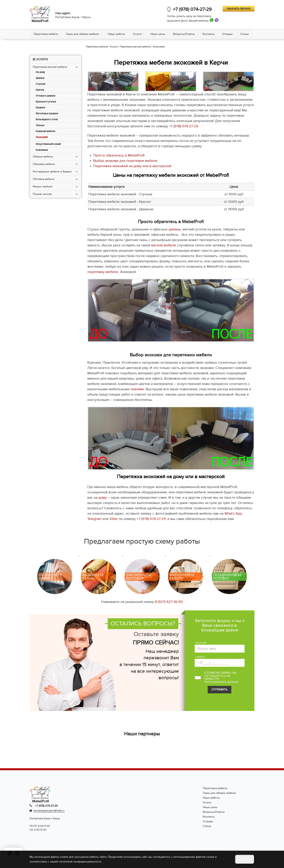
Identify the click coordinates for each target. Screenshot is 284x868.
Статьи (245, 34)
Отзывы (228, 34)
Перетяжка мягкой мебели (50, 67)
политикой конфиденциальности (80, 862)
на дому (100, 498)
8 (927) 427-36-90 (169, 602)
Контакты (209, 34)
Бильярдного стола (47, 120)
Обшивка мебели (44, 164)
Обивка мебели (43, 157)
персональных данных (221, 682)
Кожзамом (42, 150)
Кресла (40, 90)
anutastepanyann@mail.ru (49, 811)
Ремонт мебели (43, 187)
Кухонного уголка (46, 102)
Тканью (40, 125)
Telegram (94, 519)
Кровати (40, 108)
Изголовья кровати (47, 114)
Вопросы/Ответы (184, 34)
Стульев (40, 84)
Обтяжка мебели (44, 179)
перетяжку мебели (103, 272)
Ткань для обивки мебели (83, 34)
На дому (40, 72)
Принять (245, 859)
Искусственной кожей (48, 144)
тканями (137, 389)
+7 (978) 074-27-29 (192, 9)
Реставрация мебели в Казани (52, 172)
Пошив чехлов (42, 194)
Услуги (137, 34)
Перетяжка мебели (46, 34)
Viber (114, 519)
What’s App (233, 514)
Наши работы (117, 34)
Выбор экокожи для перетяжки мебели (125, 161)
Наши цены (158, 34)
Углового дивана (45, 96)
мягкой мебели (163, 245)
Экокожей (42, 137)
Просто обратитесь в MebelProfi (119, 155)
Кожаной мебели (45, 131)
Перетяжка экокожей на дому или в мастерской (132, 166)
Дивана (40, 78)
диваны (175, 230)
